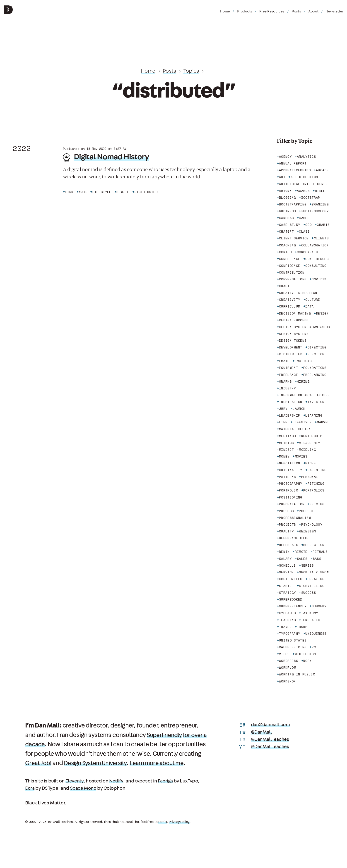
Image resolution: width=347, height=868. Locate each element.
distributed (291, 354)
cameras (286, 218)
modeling (307, 450)
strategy (288, 593)
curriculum (290, 306)
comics (285, 252)
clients (321, 238)
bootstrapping (293, 204)
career (305, 218)
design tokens (293, 341)
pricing (317, 504)
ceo (308, 225)
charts (323, 225)
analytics (306, 157)
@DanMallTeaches (271, 739)
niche (311, 463)
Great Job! (89, 763)
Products (245, 11)
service (286, 572)
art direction (304, 177)
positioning (291, 497)
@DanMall (262, 732)
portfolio (289, 490)
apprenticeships (295, 170)
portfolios (314, 490)
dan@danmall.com (272, 725)
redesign (307, 531)
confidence (290, 266)
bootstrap (311, 198)
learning (314, 415)
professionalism (295, 518)
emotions (303, 361)
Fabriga (167, 790)
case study (290, 225)
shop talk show (314, 572)
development (291, 347)
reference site (294, 538)
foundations (315, 368)
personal (310, 477)
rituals (320, 552)
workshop (288, 681)
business (288, 211)
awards (303, 191)
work (307, 661)
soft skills (291, 579)
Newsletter (334, 11)
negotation (290, 463)
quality (286, 531)
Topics (192, 71)
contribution (292, 272)
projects (288, 525)
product (306, 511)
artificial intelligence (303, 184)
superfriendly (293, 606)
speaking (316, 579)
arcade (322, 170)
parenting (317, 470)
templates (311, 620)
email (284, 361)
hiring (303, 382)
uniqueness (316, 634)
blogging (288, 198)
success (309, 593)
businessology (315, 211)
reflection (314, 545)
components (308, 252)
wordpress (289, 661)
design (322, 313)
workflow (288, 668)
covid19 (319, 279)
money (284, 456)
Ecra (30, 798)
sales (302, 559)
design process (294, 320)
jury (283, 409)
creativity (290, 300)
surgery (319, 606)
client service (294, 238)
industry (288, 388)
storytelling (312, 586)
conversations (293, 279)
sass (317, 559)
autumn (285, 191)
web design (306, 654)
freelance (289, 375)
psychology (312, 525)
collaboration (315, 245)
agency (285, 157)
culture (313, 300)
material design (295, 429)
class (304, 231)
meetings (288, 436)
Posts (296, 11)
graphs (285, 382)
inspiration (291, 402)
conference (290, 259)
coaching (288, 245)
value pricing (293, 647)
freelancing (315, 375)
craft (284, 286)
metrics (286, 443)
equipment (289, 368)
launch (299, 409)
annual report (293, 163)
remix (284, 552)
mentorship (312, 436)
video (284, 654)
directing (317, 347)
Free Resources (272, 11)
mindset (286, 450)
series (308, 565)
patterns (288, 477)
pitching (316, 484)
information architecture (304, 395)
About (313, 11)
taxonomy (310, 613)
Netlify (117, 790)
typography (290, 634)
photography (291, 484)
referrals (289, 545)
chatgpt (286, 231)
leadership (290, 415)
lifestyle (302, 422)
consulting (316, 266)
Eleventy (75, 790)
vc (314, 647)
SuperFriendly (166, 735)
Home (225, 11)
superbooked (291, 599)
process (286, 511)
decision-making (295, 313)
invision (316, 402)
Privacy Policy (179, 831)
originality (291, 470)
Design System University (149, 763)
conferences (317, 259)
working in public (297, 674)
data (310, 306)
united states (293, 640)
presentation (292, 504)
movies (301, 456)
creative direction (298, 293)
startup (286, 586)
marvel (323, 422)
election (316, 354)
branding (320, 204)
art (282, 177)
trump (302, 627)
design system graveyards (304, 327)
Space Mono (84, 798)
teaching (288, 620)
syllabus (288, 613)
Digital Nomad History (112, 157)
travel (285, 627)
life (283, 422)
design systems (294, 334)
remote (301, 552)
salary (285, 559)
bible (320, 191)
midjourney (310, 443)
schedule (288, 565)
